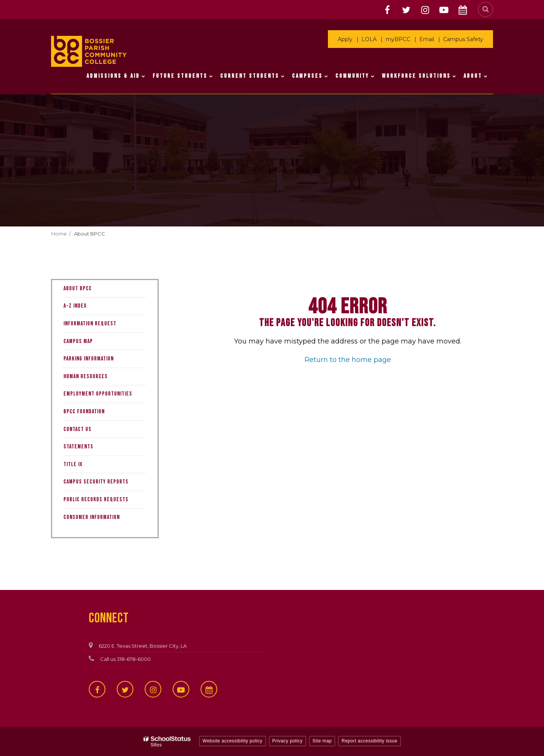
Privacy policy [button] (287, 741)
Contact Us (77, 429)
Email (427, 39)
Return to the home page (348, 360)
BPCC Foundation (84, 412)
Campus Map (78, 341)
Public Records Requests (96, 500)
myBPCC (398, 39)
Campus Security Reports (96, 482)
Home (59, 234)
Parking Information (89, 359)
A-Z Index (75, 306)
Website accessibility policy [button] (233, 741)
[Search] (485, 9)
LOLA (369, 39)
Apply (345, 39)
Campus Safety (463, 39)
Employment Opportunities (98, 394)
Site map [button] (322, 741)
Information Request (100, 326)
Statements (78, 447)
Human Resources (86, 376)
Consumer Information (92, 517)
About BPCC (90, 234)
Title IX (73, 464)
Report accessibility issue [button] (369, 741)
